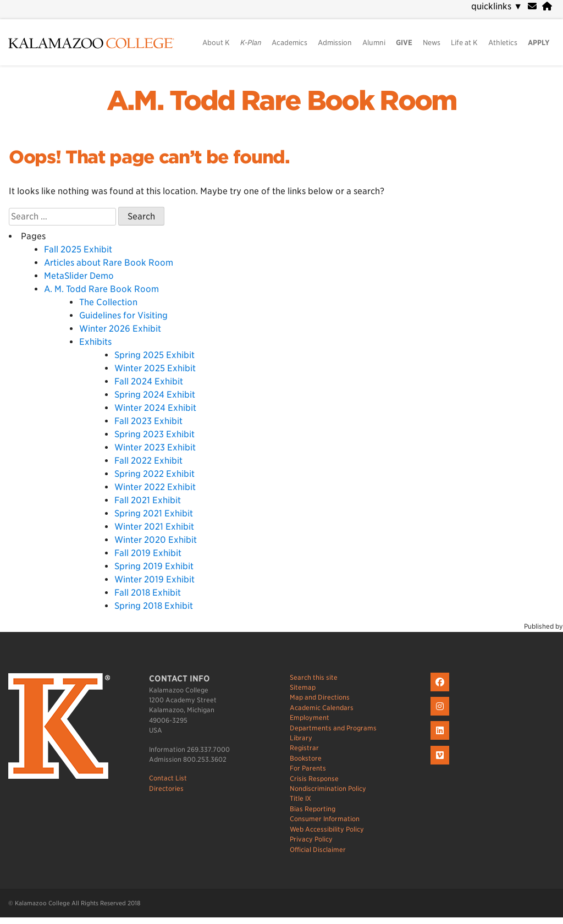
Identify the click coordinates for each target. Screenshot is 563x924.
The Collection (108, 302)
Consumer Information (325, 819)
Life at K (464, 43)
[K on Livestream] (441, 765)
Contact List (168, 778)
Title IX (300, 798)
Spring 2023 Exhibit (154, 434)
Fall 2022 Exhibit (148, 461)
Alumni (374, 43)
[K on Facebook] (441, 692)
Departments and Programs (333, 728)
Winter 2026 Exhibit (120, 329)
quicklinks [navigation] (497, 6)
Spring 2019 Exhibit (154, 566)
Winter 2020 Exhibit (156, 540)
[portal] (547, 6)
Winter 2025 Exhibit (155, 368)
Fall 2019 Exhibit (148, 553)
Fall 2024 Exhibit (149, 381)
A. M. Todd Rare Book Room (101, 289)
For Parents (308, 768)
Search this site (314, 677)
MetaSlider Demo (79, 276)
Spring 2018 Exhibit (154, 606)
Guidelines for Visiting (123, 315)
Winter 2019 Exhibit (154, 579)
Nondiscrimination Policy (328, 788)
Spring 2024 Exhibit (155, 395)
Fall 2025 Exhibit (78, 249)
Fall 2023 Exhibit (148, 421)
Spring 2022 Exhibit (154, 474)
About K (216, 43)
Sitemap (303, 687)
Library (301, 738)
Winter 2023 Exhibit (155, 447)
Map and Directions (320, 697)
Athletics (503, 43)
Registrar (304, 748)
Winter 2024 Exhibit (155, 408)
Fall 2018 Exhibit (148, 593)
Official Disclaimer (318, 849)
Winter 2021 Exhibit (154, 527)
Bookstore (306, 758)
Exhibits (95, 342)
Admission (335, 43)
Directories (166, 788)
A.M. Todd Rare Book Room (282, 101)
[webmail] (532, 6)
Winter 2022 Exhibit (155, 487)
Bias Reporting (313, 809)
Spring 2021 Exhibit (154, 513)
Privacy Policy (311, 839)
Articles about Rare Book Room (109, 263)
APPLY (539, 43)
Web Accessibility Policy (327, 829)
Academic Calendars (322, 708)
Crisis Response (314, 779)
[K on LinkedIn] (441, 740)
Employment (310, 717)
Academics (289, 43)
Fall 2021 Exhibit (148, 500)
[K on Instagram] (441, 716)
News (432, 43)
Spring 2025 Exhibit (154, 355)
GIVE (404, 43)
